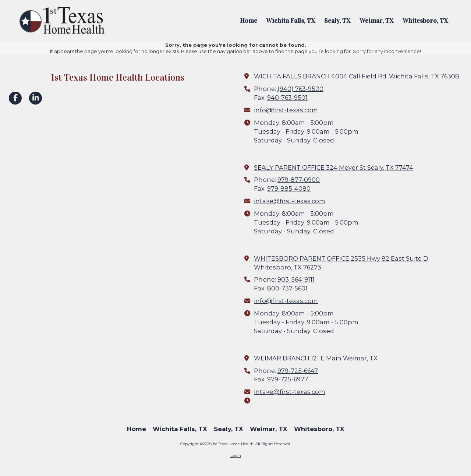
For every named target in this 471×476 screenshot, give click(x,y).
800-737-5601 (287, 288)
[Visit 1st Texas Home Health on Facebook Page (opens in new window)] (15, 98)
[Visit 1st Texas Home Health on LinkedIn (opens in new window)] (36, 98)
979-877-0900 (299, 180)
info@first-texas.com (286, 110)
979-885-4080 (289, 188)
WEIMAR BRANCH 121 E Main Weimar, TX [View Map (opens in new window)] (316, 358)
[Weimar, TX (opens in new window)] (377, 21)
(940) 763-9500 (300, 89)
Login (236, 456)
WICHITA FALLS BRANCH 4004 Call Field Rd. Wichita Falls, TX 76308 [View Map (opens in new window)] (357, 76)
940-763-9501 (287, 98)
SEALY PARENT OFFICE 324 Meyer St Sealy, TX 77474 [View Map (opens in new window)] (334, 168)
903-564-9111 (296, 279)
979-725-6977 (288, 379)
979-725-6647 (298, 371)
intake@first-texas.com (290, 201)
